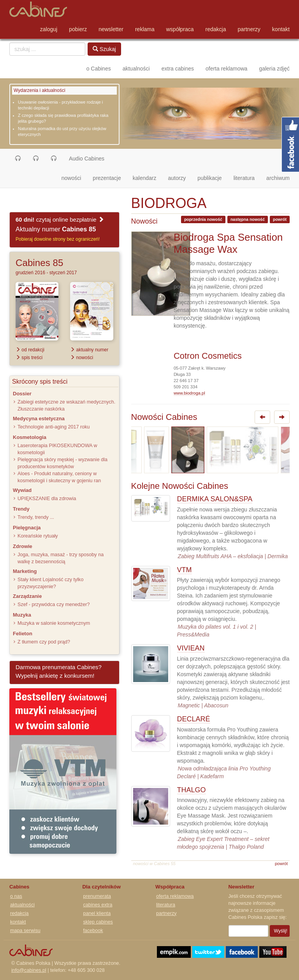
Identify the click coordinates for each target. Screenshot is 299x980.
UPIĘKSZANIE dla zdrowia (47, 499)
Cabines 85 (39, 263)
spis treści (29, 358)
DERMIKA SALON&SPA (215, 499)
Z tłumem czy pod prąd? (44, 642)
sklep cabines (98, 922)
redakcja (216, 29)
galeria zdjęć (274, 69)
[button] (18, 159)
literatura (244, 178)
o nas (16, 896)
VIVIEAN (191, 648)
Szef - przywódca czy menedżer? (54, 605)
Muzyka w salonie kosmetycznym (54, 623)
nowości (74, 177)
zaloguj (49, 29)
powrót (280, 219)
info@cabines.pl (29, 970)
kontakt (281, 29)
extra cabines (178, 69)
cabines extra (98, 905)
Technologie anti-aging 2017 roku (54, 427)
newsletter (111, 29)
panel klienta (97, 913)
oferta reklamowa (226, 69)
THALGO (192, 790)
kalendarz (145, 178)
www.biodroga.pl (189, 393)
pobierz (78, 29)
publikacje (209, 178)
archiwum (278, 178)
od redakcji (30, 350)
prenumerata (97, 896)
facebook (93, 931)
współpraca (180, 29)
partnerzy (249, 29)
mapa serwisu (25, 931)
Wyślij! (281, 931)
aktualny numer (89, 350)
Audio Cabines (87, 159)
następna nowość (248, 219)
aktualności (136, 69)
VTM (185, 570)
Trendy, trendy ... (36, 517)
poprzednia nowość (203, 219)
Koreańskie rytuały (38, 536)
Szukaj (104, 49)
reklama (145, 29)
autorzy (177, 178)
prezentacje (107, 178)
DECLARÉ (194, 719)
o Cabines (99, 69)
